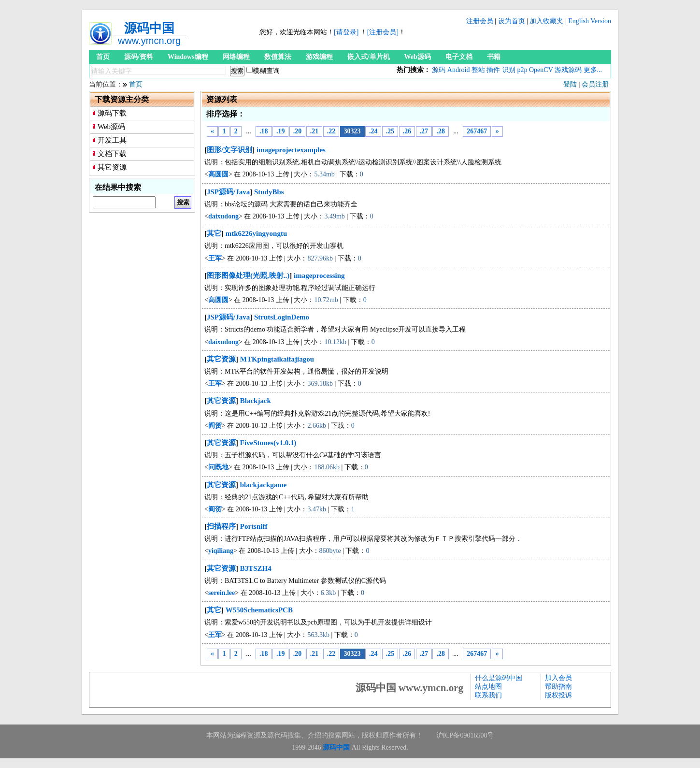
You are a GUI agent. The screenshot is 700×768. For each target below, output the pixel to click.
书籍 (494, 57)
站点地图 (488, 687)
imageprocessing (319, 275)
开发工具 (112, 140)
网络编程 (236, 57)
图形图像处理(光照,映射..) (248, 275)
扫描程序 (221, 526)
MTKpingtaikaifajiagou (277, 359)
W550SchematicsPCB (259, 610)
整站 (478, 70)
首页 (103, 57)
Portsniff (254, 526)
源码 (439, 70)
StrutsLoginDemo (282, 317)
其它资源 (112, 167)
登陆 (570, 84)
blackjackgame (264, 485)
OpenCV (541, 70)
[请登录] (346, 32)
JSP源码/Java (228, 192)
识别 (509, 70)
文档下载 (112, 154)
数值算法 (278, 57)
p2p (522, 70)
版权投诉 (558, 695)
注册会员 (480, 21)
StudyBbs (269, 192)
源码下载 (112, 113)
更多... (593, 70)
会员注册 (595, 84)
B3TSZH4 (256, 568)
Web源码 (418, 57)
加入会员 (558, 678)
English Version (590, 21)
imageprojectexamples (291, 150)
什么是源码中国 (499, 678)
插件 (493, 70)
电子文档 (459, 57)
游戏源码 (568, 70)
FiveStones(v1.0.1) (268, 443)
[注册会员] (383, 32)
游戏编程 (319, 57)
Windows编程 (188, 57)
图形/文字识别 (229, 150)
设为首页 (512, 21)
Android (459, 70)
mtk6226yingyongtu (257, 233)
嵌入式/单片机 (369, 57)
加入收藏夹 (546, 21)
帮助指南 (558, 687)
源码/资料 (139, 57)
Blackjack (256, 401)
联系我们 (488, 695)
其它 (214, 233)
